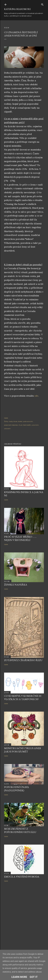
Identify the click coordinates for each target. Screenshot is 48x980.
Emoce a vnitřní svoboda (22, 877)
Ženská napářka (16, 585)
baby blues (13, 421)
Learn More (19, 977)
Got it (34, 977)
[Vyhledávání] (42, 4)
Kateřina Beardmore (17, 9)
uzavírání (35, 425)
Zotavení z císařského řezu (23, 660)
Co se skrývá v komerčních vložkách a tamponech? (23, 697)
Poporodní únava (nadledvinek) (17, 789)
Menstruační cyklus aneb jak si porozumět (22, 750)
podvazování (28, 421)
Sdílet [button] (6, 418)
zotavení (7, 429)
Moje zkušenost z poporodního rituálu (20, 830)
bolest (20, 421)
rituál (20, 425)
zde (36, 396)
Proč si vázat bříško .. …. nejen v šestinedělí (20, 538)
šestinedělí (27, 425)
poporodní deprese (11, 425)
